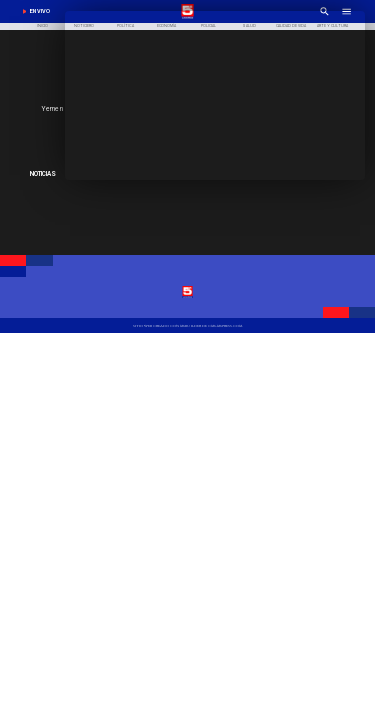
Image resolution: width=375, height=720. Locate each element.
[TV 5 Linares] (187, 326)
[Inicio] (43, 27)
